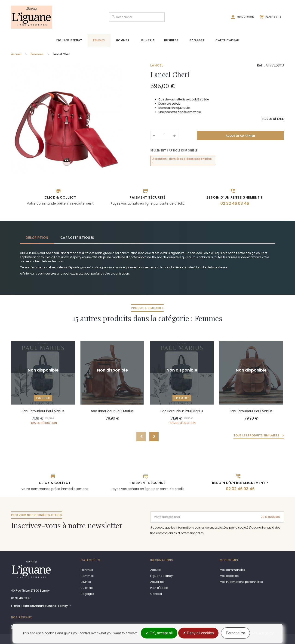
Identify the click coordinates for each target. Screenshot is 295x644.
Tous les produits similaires (257, 435)
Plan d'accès (159, 588)
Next (154, 437)
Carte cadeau (227, 40)
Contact (156, 594)
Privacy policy (263, 633)
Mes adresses (230, 576)
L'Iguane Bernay (69, 40)
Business (171, 40)
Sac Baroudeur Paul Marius (43, 411)
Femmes (99, 40)
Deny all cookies (198, 633)
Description (37, 238)
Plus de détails (273, 119)
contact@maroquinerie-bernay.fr (47, 606)
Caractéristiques (77, 238)
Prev (141, 437)
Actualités (157, 582)
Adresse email (161, 513)
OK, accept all (159, 633)
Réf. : (261, 65)
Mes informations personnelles (241, 582)
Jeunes (146, 40)
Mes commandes (232, 570)
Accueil (16, 54)
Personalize (236, 633)
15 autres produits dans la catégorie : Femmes (147, 314)
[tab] (37, 238)
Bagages (197, 40)
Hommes (123, 40)
